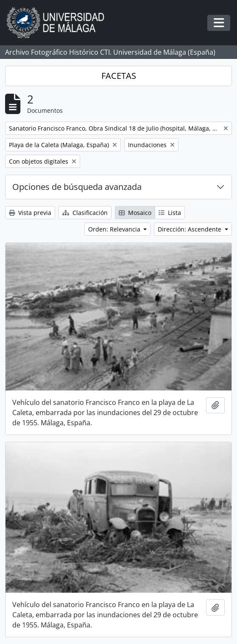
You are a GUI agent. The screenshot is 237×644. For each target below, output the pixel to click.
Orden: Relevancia (115, 229)
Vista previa (30, 213)
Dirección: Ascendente (190, 229)
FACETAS (119, 76)
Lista (170, 213)
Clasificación (85, 213)
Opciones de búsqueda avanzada (77, 187)
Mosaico (135, 213)
